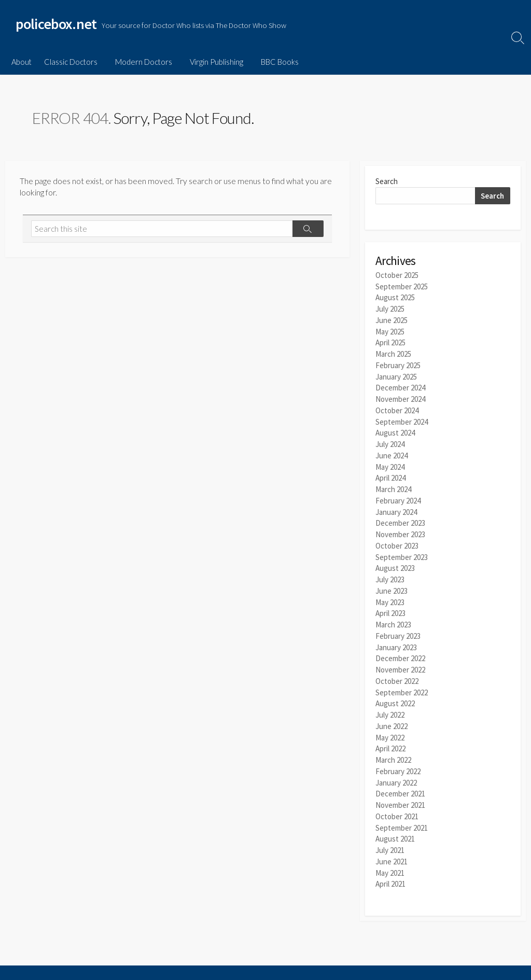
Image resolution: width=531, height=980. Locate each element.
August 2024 (395, 429)
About (22, 62)
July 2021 (390, 833)
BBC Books (275, 62)
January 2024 (396, 505)
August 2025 (395, 298)
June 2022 (392, 713)
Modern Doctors (142, 62)
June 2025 (392, 320)
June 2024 (392, 451)
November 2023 (400, 527)
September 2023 (402, 549)
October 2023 (397, 538)
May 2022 (390, 724)
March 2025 (393, 352)
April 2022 (390, 734)
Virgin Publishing (213, 62)
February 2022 (398, 756)
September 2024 (402, 418)
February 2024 (398, 494)
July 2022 (390, 702)
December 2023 (400, 516)
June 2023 (392, 582)
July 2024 (390, 440)
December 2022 (400, 647)
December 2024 (400, 385)
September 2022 (402, 680)
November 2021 (400, 789)
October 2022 (397, 669)
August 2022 (395, 691)
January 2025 (396, 374)
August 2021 (395, 822)
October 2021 (397, 800)
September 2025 (402, 287)
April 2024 (390, 473)
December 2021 (400, 779)
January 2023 (396, 636)
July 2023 (390, 571)
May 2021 (390, 855)
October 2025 (397, 276)
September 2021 (402, 811)
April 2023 (390, 604)
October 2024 (397, 407)
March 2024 (393, 484)
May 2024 (390, 462)
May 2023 (390, 592)
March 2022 (393, 745)
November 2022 (400, 658)
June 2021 (392, 844)
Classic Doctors (71, 62)
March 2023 (393, 615)
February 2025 (398, 363)
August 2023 (395, 560)
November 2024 (400, 396)
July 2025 (390, 309)
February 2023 (398, 626)
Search (387, 182)
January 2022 (396, 767)
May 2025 (390, 331)
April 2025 (390, 341)
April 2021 (390, 866)
